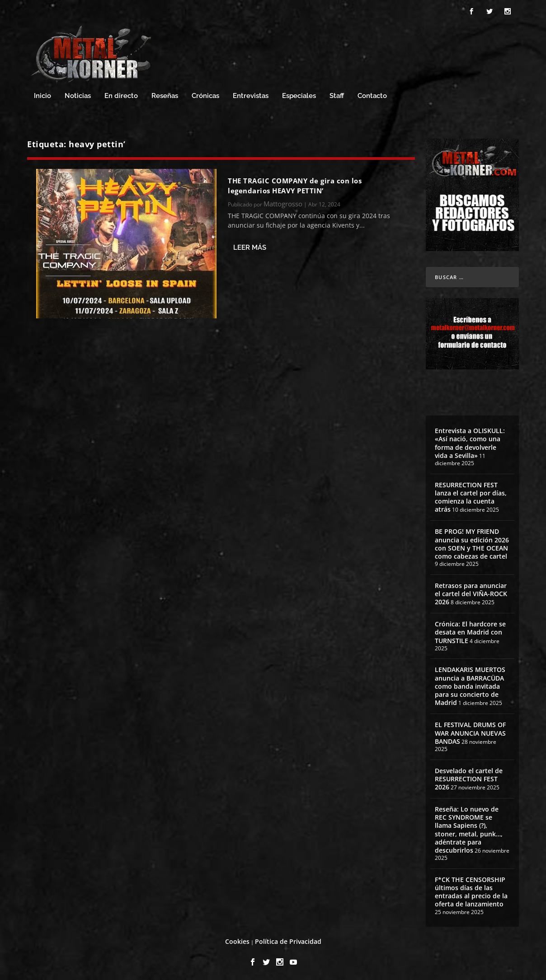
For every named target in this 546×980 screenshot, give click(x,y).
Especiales (299, 95)
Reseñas (165, 95)
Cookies (237, 940)
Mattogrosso (283, 202)
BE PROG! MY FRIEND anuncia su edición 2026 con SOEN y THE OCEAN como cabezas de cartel (472, 542)
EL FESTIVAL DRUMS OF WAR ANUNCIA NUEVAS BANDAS (470, 731)
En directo (121, 95)
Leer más (250, 246)
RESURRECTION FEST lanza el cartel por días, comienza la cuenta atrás (471, 496)
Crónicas (205, 95)
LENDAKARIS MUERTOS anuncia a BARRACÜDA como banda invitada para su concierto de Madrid (470, 685)
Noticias (78, 95)
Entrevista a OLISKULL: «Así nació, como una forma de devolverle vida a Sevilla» (470, 442)
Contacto (372, 95)
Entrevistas (251, 95)
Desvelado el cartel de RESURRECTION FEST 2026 (469, 777)
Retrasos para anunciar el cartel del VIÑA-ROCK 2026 (471, 592)
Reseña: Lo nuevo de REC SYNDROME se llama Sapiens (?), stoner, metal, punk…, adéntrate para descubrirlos (469, 828)
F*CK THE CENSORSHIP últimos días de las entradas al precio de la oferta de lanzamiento (471, 891)
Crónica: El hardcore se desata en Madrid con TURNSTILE (470, 631)
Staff (337, 95)
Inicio (42, 95)
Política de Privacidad (288, 940)
